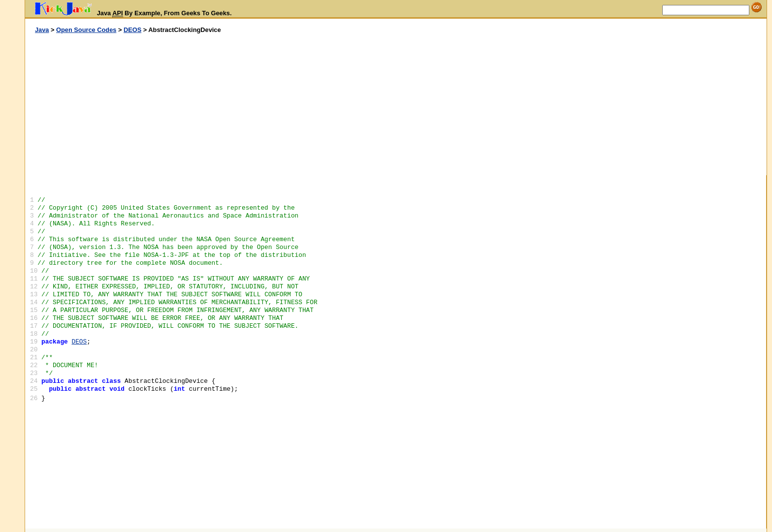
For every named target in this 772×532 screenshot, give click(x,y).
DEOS (132, 30)
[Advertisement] (211, 105)
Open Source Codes (86, 30)
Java (42, 30)
